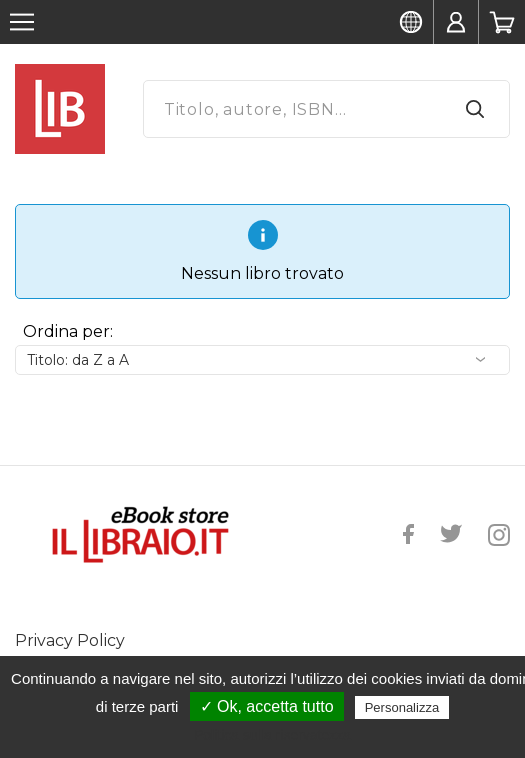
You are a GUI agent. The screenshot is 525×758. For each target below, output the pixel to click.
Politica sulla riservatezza (272, 735)
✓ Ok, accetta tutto (267, 706)
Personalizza (402, 707)
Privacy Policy (70, 640)
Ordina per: (68, 331)
